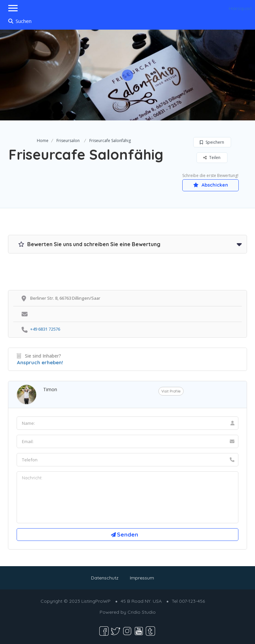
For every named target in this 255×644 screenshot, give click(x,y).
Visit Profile (171, 391)
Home (43, 141)
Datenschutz (105, 578)
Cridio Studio (142, 612)
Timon (50, 389)
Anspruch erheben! (40, 362)
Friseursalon (68, 141)
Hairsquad (240, 8)
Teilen (212, 158)
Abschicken (211, 185)
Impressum (142, 578)
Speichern (212, 142)
